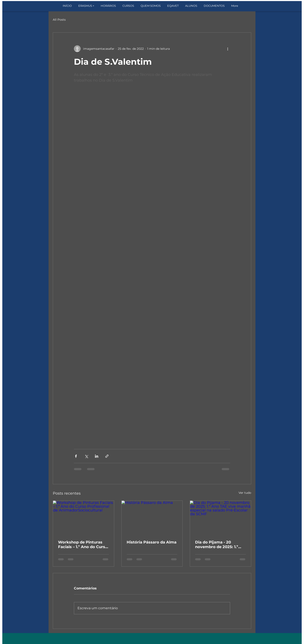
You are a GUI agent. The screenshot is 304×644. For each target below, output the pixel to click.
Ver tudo (245, 493)
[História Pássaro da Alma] (152, 518)
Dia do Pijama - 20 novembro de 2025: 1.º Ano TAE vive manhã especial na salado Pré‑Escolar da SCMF (217, 545)
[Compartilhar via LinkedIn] (97, 456)
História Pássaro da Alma (152, 542)
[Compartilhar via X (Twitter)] (86, 456)
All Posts (59, 20)
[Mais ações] (228, 49)
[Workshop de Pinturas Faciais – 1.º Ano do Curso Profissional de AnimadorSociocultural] (83, 518)
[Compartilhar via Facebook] (76, 456)
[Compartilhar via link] (107, 456)
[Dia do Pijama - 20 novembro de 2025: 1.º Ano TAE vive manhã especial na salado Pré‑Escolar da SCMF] (221, 518)
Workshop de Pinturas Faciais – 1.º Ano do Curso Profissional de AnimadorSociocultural (83, 545)
